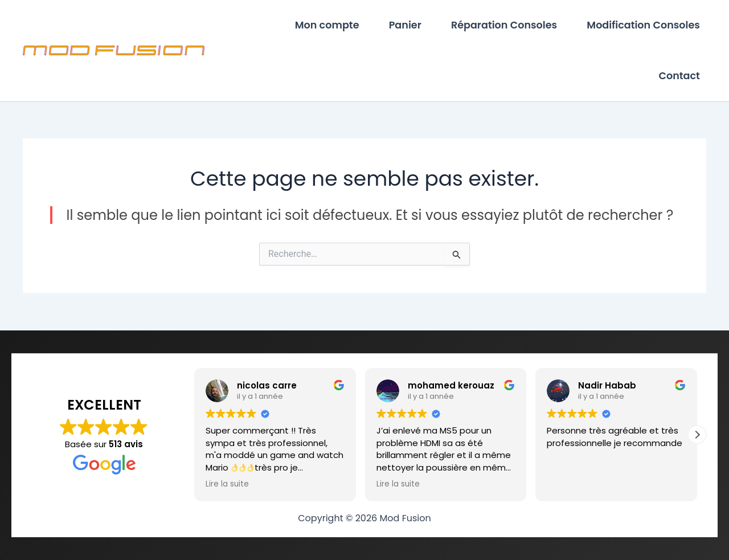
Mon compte (331, 26)
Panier (408, 26)
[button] (697, 435)
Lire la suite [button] (227, 484)
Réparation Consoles (506, 26)
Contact (680, 77)
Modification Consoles (644, 26)
